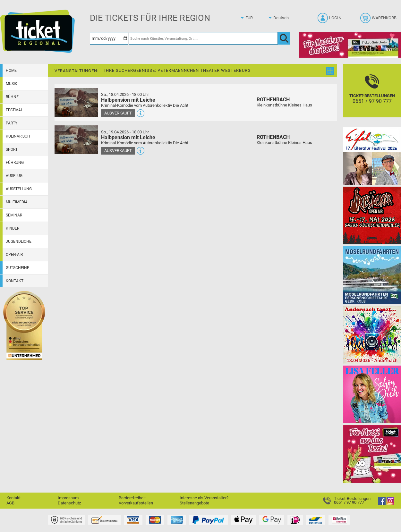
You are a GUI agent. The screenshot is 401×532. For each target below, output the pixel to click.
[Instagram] (390, 503)
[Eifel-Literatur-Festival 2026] (372, 156)
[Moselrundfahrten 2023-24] (372, 275)
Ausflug (14, 176)
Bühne (12, 97)
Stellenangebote (194, 503)
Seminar (14, 215)
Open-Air (14, 255)
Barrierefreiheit (132, 498)
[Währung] (255, 18)
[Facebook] (382, 503)
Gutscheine (17, 268)
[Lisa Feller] (372, 394)
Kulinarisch (18, 136)
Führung (15, 163)
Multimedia (17, 202)
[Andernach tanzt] (372, 335)
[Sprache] (283, 18)
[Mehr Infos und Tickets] (76, 102)
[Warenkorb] (379, 20)
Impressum (68, 498)
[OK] (284, 38)
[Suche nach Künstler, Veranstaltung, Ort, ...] (203, 38)
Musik (12, 84)
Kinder (13, 228)
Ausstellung (19, 189)
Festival (14, 110)
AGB (10, 503)
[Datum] (109, 38)
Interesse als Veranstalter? (204, 498)
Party (12, 123)
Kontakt (15, 281)
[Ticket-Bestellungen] (372, 96)
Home (11, 71)
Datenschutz (69, 503)
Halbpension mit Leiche (128, 100)
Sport (12, 149)
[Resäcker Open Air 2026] (372, 215)
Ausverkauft (118, 113)
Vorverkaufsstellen (136, 503)
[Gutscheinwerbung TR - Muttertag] (372, 454)
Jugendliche (19, 241)
